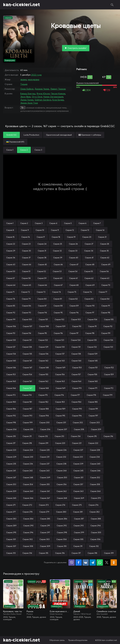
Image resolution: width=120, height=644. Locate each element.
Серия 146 (11, 368)
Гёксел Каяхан (58, 94)
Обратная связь (57, 640)
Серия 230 (28, 457)
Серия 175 (43, 395)
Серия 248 (28, 477)
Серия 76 (87, 292)
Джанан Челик (42, 89)
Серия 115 (42, 333)
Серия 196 (77, 416)
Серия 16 (26, 237)
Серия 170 (77, 388)
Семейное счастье (106, 611)
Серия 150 (77, 368)
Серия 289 (11, 526)
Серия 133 (108, 347)
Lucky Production (31, 135)
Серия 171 (93, 388)
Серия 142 (44, 361)
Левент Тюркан (58, 89)
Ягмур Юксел (43, 94)
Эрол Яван (26, 97)
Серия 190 (77, 409)
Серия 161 (27, 381)
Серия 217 (11, 443)
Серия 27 (89, 244)
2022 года (36, 75)
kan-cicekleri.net (22, 5)
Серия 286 (62, 519)
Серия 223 (11, 450)
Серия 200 (44, 422)
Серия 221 (77, 443)
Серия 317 (76, 553)
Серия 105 (109, 319)
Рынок (30, 611)
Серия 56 (104, 271)
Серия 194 (44, 416)
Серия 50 (11, 271)
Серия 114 (27, 333)
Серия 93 (26, 313)
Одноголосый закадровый (59, 135)
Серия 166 (11, 388)
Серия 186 (11, 409)
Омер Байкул (27, 89)
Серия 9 (25, 230)
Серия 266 (28, 498)
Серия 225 (45, 450)
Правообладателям (78, 640)
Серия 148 (44, 368)
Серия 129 (44, 347)
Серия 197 (93, 416)
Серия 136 (44, 354)
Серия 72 (26, 292)
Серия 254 (28, 484)
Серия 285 (45, 519)
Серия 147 (27, 368)
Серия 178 (91, 395)
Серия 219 (44, 443)
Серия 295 (11, 532)
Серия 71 (10, 292)
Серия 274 (60, 505)
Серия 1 (10, 223)
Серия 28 (105, 244)
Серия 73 (41, 292)
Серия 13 (85, 230)
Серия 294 (96, 526)
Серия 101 (43, 319)
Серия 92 (11, 313)
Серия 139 (93, 354)
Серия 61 (73, 278)
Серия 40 (74, 258)
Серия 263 (78, 491)
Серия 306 (95, 539)
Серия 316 (60, 553)
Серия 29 (11, 251)
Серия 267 (45, 498)
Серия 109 (60, 326)
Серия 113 (11, 333)
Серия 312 (94, 546)
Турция (24, 84)
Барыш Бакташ (28, 94)
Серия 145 (93, 361)
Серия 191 (93, 409)
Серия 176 (59, 395)
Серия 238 (61, 464)
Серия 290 (28, 526)
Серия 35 (104, 251)
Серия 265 (11, 498)
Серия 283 (11, 519)
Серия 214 (76, 436)
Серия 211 (27, 436)
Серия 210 (11, 436)
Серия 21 (102, 237)
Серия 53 (57, 271)
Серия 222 (93, 443)
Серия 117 (74, 333)
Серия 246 (95, 471)
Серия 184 (76, 402)
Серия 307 (11, 546)
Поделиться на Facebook (79, 562)
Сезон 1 (10, 150)
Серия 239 (78, 464)
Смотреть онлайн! (77, 48)
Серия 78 (11, 299)
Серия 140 (11, 361)
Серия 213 (59, 436)
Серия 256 (62, 484)
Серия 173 (11, 395)
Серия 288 (96, 519)
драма (24, 79)
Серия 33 (73, 251)
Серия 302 (28, 539)
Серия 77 (103, 292)
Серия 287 (79, 519)
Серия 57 (11, 278)
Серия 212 (43, 436)
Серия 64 (11, 285)
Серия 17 (41, 237)
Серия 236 (28, 464)
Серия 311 (78, 546)
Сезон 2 (24, 150)
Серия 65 (27, 285)
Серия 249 (45, 477)
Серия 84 (105, 299)
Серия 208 (79, 429)
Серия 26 (73, 244)
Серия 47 (74, 264)
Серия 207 (62, 429)
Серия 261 (45, 491)
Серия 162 (44, 381)
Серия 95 (58, 313)
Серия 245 (78, 471)
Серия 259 (11, 491)
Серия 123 (59, 340)
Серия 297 (45, 532)
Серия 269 (79, 498)
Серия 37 (26, 258)
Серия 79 (26, 299)
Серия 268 (62, 498)
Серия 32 (57, 251)
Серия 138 (76, 354)
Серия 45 (42, 264)
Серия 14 (100, 230)
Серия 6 (82, 223)
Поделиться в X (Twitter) (107, 562)
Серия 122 (43, 340)
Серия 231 (45, 457)
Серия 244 (61, 471)
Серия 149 (60, 368)
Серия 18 (56, 237)
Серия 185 (93, 402)
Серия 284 (28, 519)
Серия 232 (61, 457)
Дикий (77, 611)
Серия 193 (27, 416)
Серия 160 (11, 381)
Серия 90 (90, 306)
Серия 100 (27, 319)
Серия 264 (95, 491)
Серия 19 (71, 237)
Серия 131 (76, 347)
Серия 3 (39, 223)
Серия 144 (76, 361)
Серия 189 (60, 409)
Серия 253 (11, 484)
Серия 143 (60, 361)
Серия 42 (105, 258)
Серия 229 (11, 457)
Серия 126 (108, 340)
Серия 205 (28, 429)
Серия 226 (62, 450)
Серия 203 (95, 422)
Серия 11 (55, 230)
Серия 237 (45, 464)
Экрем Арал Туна (29, 103)
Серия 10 (40, 230)
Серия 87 (42, 306)
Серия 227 (78, 450)
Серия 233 (78, 457)
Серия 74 (56, 292)
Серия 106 (11, 326)
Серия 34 (89, 251)
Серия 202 (78, 422)
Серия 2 (24, 223)
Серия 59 (42, 278)
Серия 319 (109, 553)
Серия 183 (60, 402)
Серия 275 (77, 505)
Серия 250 (62, 477)
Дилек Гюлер (27, 100)
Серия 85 (11, 306)
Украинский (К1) (15, 142)
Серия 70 (106, 285)
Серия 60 (58, 278)
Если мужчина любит (60, 611)
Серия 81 (58, 299)
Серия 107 (27, 326)
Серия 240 (95, 464)
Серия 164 (76, 381)
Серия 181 (27, 402)
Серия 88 (58, 306)
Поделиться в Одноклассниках (114, 562)
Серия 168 (44, 388)
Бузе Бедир (58, 100)
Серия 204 (11, 429)
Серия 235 (11, 464)
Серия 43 (11, 264)
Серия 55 (89, 271)
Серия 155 (44, 374)
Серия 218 (27, 443)
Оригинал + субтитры (90, 135)
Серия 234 (95, 457)
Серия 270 (96, 498)
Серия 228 (95, 450)
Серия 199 (28, 422)
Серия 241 (11, 471)
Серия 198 (11, 422)
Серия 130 (60, 347)
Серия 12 (70, 230)
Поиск (112, 5)
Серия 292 (62, 526)
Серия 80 (42, 299)
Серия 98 (106, 313)
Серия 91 (106, 306)
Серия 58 (26, 278)
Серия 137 (60, 354)
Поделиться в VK (86, 562)
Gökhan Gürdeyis (43, 100)
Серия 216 (108, 436)
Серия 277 (11, 512)
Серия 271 (11, 505)
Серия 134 (11, 354)
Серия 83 (89, 299)
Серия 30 (26, 251)
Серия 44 (27, 264)
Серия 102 (59, 319)
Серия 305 (78, 539)
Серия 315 (44, 553)
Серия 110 (77, 326)
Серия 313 (11, 553)
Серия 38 (42, 258)
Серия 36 (11, 258)
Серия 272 (27, 505)
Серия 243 (45, 471)
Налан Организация (53, 97)
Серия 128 (27, 347)
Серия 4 (53, 223)
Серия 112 (108, 326)
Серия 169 (60, 388)
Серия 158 (92, 374)
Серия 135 (27, 354)
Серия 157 (76, 374)
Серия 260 (28, 491)
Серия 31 (42, 251)
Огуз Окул (37, 97)
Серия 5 (68, 223)
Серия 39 (58, 258)
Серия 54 (73, 271)
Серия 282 (95, 512)
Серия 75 (72, 292)
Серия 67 (58, 285)
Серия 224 (28, 450)
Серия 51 (26, 271)
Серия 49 (106, 264)
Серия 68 (74, 285)
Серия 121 (27, 340)
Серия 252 (95, 477)
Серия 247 (11, 477)
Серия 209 (96, 429)
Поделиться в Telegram (93, 562)
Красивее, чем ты (12, 611)
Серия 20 (87, 237)
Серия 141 (27, 361)
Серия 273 (44, 505)
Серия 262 (62, 491)
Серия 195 (60, 416)
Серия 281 (78, 512)
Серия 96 (74, 313)
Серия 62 (89, 278)
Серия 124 (76, 340)
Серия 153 (11, 374)
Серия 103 (76, 319)
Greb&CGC (11, 135)
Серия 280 (61, 512)
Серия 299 (79, 532)
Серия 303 (45, 539)
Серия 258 (95, 484)
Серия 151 (93, 368)
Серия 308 (28, 546)
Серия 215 (92, 436)
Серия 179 (108, 395)
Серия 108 (44, 326)
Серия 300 (96, 532)
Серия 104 (92, 319)
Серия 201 (61, 422)
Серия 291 (45, 526)
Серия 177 (75, 395)
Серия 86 (27, 306)
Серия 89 (74, 306)
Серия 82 (73, 299)
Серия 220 (60, 443)
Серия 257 (78, 484)
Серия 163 (60, 381)
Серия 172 (109, 388)
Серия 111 (92, 326)
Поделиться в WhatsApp (100, 562)
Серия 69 (90, 285)
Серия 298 (62, 532)
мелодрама (34, 79)
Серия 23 (26, 244)
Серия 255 (45, 484)
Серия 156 (60, 374)
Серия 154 (27, 374)
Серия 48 (90, 264)
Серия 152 (109, 368)
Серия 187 (27, 409)
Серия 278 (28, 512)
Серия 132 (92, 347)
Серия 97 (90, 313)
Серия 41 (89, 258)
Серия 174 (27, 395)
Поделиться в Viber (72, 562)
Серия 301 (11, 539)
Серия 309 (45, 546)
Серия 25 (58, 244)
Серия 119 (106, 333)
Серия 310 (62, 546)
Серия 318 (92, 553)
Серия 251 (79, 477)
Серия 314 (27, 553)
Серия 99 (11, 319)
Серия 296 (28, 532)
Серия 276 (94, 505)
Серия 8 (10, 230)
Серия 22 (11, 244)
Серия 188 (44, 409)
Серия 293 (79, 526)
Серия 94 (42, 313)
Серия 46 (58, 264)
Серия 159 (109, 374)
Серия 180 (11, 402)
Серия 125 (92, 340)
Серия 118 (90, 333)
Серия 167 (27, 388)
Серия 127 (11, 347)
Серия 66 (42, 285)
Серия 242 (28, 471)
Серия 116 (58, 333)
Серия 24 (42, 244)
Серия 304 (61, 539)
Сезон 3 (38, 150)
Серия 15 (10, 237)
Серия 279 (44, 512)
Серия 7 (97, 223)
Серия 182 (44, 402)
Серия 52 (42, 271)
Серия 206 (45, 429)
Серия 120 (11, 340)
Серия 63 (105, 278)
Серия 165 (93, 381)
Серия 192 (11, 416)
